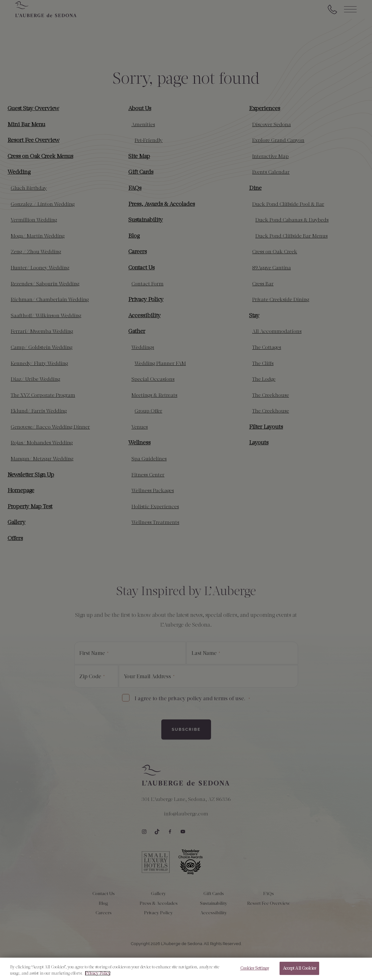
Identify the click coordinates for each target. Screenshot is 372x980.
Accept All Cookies (299, 969)
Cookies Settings (255, 969)
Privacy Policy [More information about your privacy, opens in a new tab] (98, 974)
